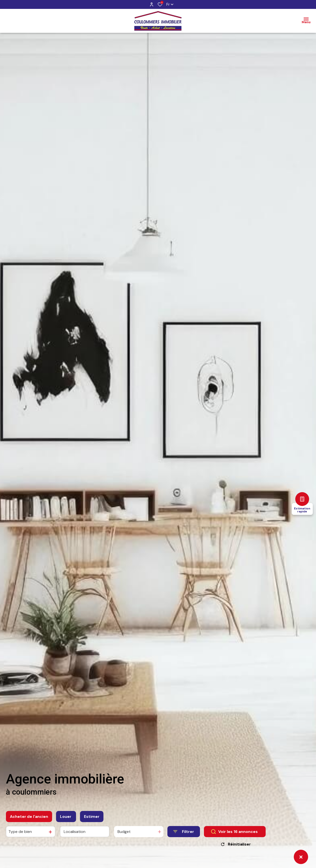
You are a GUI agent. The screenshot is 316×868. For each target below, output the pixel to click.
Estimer (92, 818)
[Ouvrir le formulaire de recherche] (184, 833)
